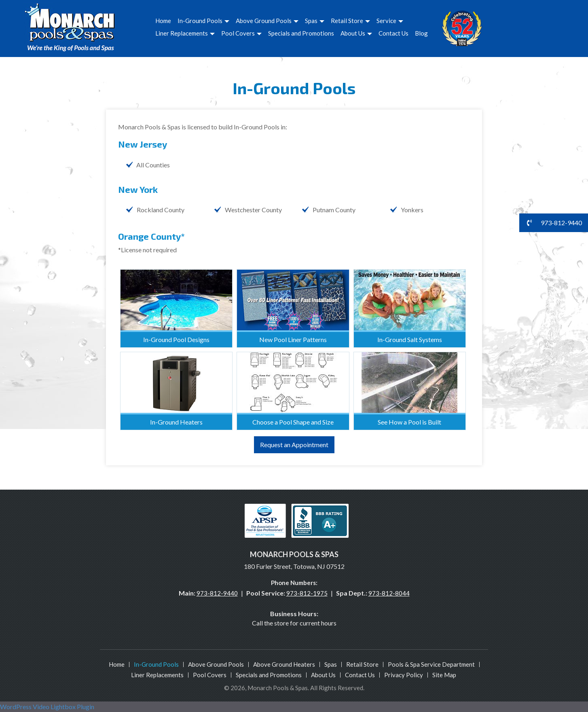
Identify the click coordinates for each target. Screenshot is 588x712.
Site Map (444, 675)
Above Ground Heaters (284, 664)
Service (390, 21)
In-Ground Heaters (176, 422)
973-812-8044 (389, 593)
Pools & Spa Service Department (431, 664)
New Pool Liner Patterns (293, 339)
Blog (421, 33)
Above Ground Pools (267, 21)
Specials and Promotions (301, 33)
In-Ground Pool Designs (176, 339)
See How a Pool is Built (409, 422)
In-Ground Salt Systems (410, 339)
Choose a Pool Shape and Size (293, 422)
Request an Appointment (294, 445)
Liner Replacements (185, 33)
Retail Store (350, 21)
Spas (315, 21)
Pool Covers (241, 33)
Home (163, 21)
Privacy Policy (404, 675)
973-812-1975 (307, 593)
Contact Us (393, 33)
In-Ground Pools (203, 21)
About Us (356, 33)
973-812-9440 (217, 593)
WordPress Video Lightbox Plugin (47, 707)
